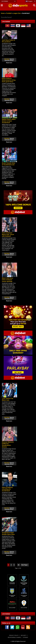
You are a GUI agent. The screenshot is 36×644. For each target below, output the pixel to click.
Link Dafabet (5, 1)
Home (3, 13)
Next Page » (25, 565)
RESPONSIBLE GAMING (14, 637)
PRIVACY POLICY (14, 635)
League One (17, 13)
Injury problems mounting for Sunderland (7, 489)
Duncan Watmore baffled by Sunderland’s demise (8, 444)
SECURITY (24, 635)
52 (19, 565)
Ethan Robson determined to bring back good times (9, 80)
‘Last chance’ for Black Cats (8, 399)
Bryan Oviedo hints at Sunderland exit (9, 164)
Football (9, 13)
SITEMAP (25, 637)
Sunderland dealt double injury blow (8, 533)
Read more (9, 63)
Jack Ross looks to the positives (8, 41)
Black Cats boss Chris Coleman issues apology (7, 280)
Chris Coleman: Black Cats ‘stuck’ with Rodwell (8, 234)
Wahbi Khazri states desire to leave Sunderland (9, 121)
